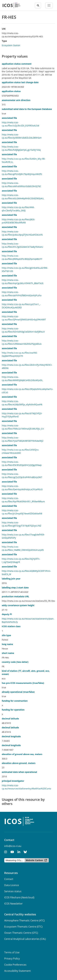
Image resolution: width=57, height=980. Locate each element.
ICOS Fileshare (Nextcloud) (19, 897)
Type (4, 41)
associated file (9, 118)
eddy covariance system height (18, 605)
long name (7, 644)
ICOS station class (11, 626)
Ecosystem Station (11, 45)
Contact (9, 879)
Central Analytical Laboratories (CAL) (25, 939)
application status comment (17, 64)
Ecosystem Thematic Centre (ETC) (23, 927)
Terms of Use (12, 952)
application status (11, 91)
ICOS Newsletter (13, 904)
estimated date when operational (19, 772)
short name (8, 653)
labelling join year (11, 579)
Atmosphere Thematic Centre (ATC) (24, 920)
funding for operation (13, 710)
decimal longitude (11, 736)
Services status (13, 891)
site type (6, 635)
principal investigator (13, 781)
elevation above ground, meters (19, 763)
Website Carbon (34, 860)
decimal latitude (10, 719)
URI (4, 29)
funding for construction (15, 701)
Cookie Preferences (15, 965)
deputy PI (7, 614)
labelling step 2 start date (15, 588)
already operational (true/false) (18, 692)
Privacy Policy (12, 959)
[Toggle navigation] (49, 5)
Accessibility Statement (17, 971)
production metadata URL (16, 596)
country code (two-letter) (15, 662)
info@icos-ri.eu (13, 846)
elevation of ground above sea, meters (22, 754)
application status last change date (20, 82)
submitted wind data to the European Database (27, 109)
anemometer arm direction (16, 100)
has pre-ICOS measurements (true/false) (23, 683)
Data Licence (12, 885)
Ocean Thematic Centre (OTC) (21, 933)
